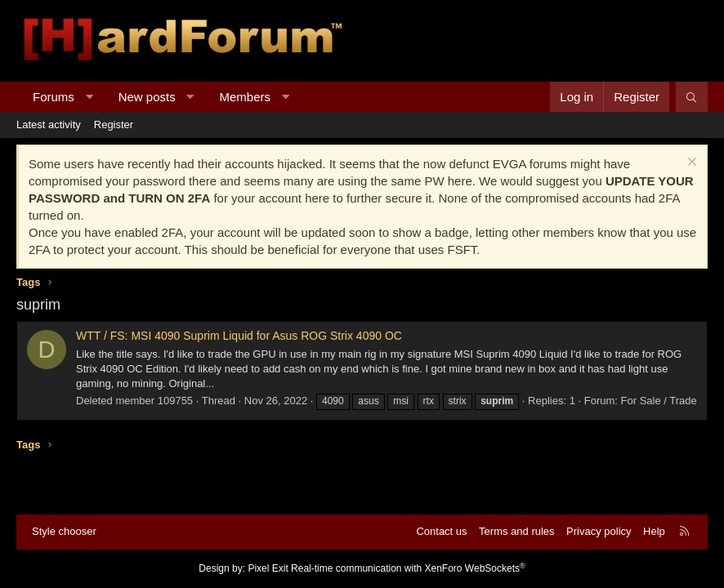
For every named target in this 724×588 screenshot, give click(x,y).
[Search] (692, 97)
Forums (54, 97)
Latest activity (49, 125)
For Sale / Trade (659, 401)
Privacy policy (599, 531)
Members (246, 97)
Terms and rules (516, 531)
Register (114, 125)
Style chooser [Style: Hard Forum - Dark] (64, 531)
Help (654, 531)
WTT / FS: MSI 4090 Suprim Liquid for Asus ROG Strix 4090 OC (239, 336)
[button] (89, 97)
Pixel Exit (268, 568)
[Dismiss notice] (690, 164)
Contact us (441, 531)
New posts (147, 97)
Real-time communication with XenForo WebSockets (408, 568)
